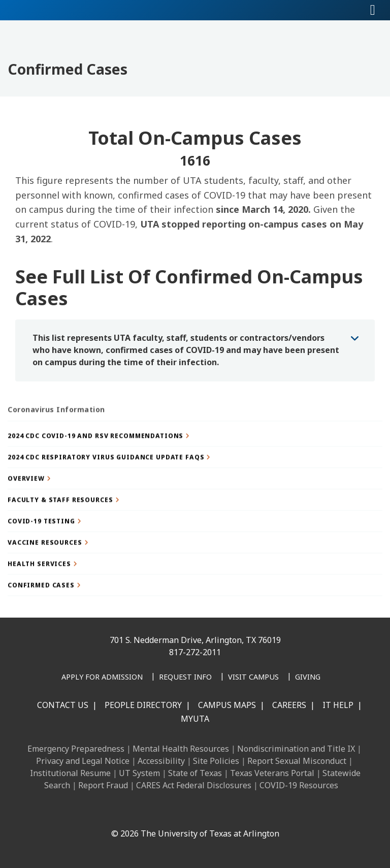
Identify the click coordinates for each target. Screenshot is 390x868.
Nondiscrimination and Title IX (296, 749)
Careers (289, 705)
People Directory (143, 705)
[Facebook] (114, 812)
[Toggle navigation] (373, 10)
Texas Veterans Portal (272, 773)
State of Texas (195, 773)
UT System (139, 773)
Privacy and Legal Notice (83, 761)
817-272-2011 (195, 652)
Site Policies (216, 761)
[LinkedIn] (136, 812)
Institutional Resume (70, 773)
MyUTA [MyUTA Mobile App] (195, 719)
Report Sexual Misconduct (297, 761)
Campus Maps (227, 705)
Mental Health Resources (181, 749)
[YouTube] (203, 812)
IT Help (338, 705)
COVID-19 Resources (299, 785)
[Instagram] (158, 812)
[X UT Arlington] (181, 812)
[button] (195, 461)
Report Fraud (103, 785)
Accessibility (161, 761)
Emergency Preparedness (76, 749)
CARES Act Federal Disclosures (194, 785)
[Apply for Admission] (102, 678)
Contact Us (63, 705)
